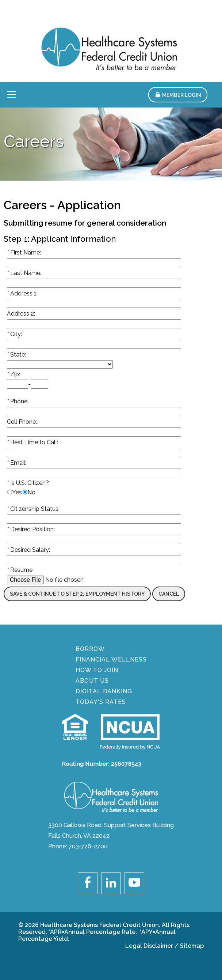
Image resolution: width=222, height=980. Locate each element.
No (31, 492)
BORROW (90, 649)
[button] (178, 95)
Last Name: (24, 273)
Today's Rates (101, 702)
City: (14, 334)
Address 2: (21, 314)
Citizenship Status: (33, 509)
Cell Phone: (22, 422)
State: (16, 355)
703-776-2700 (88, 846)
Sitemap (192, 946)
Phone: (18, 401)
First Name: (24, 252)
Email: (17, 463)
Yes (17, 492)
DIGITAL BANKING (104, 691)
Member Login (182, 95)
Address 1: (22, 293)
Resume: (20, 570)
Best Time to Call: (32, 442)
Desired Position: (31, 529)
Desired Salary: (28, 550)
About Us (92, 681)
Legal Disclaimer (149, 946)
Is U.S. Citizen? (28, 483)
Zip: (14, 374)
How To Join (97, 670)
